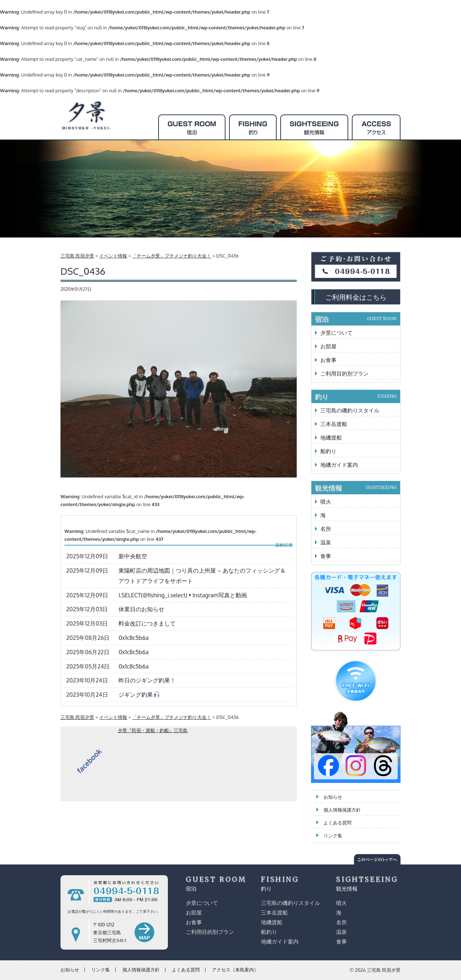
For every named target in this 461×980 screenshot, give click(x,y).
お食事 (328, 360)
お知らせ (333, 797)
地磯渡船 (331, 438)
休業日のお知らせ (141, 609)
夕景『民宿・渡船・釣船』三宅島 (153, 730)
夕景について (336, 333)
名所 (326, 529)
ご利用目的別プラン (344, 374)
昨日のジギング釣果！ (147, 680)
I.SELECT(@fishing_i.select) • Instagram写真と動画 (183, 595)
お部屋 (328, 346)
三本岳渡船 (334, 424)
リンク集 (333, 836)
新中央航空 (133, 556)
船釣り (328, 451)
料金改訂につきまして (147, 623)
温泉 (326, 542)
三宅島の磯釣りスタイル (350, 410)
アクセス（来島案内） (235, 970)
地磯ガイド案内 (339, 465)
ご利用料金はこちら (356, 297)
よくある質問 (338, 823)
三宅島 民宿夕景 (384, 970)
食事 (326, 556)
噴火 (326, 502)
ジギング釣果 (139, 695)
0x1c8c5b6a (134, 638)
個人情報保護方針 (342, 810)
